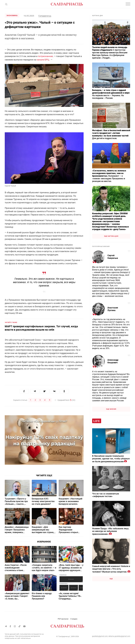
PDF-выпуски (63, 619)
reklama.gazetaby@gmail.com (119, 636)
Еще (111, 579)
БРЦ (47, 60)
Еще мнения (111, 409)
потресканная (45, 56)
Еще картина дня (111, 236)
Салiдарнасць (45, 16)
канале (40, 60)
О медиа (74, 619)
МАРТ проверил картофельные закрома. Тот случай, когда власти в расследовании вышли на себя (41, 328)
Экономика (12, 15)
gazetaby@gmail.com (100, 636)
